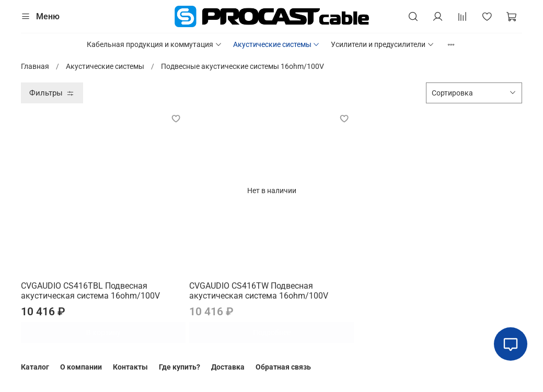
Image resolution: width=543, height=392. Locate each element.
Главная (35, 66)
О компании (81, 367)
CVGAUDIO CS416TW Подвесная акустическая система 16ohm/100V (259, 291)
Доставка (228, 367)
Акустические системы (277, 44)
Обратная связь (283, 367)
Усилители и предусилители (383, 44)
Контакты (130, 367)
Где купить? (180, 367)
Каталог (35, 367)
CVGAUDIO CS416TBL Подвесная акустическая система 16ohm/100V (90, 291)
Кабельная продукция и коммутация (154, 44)
